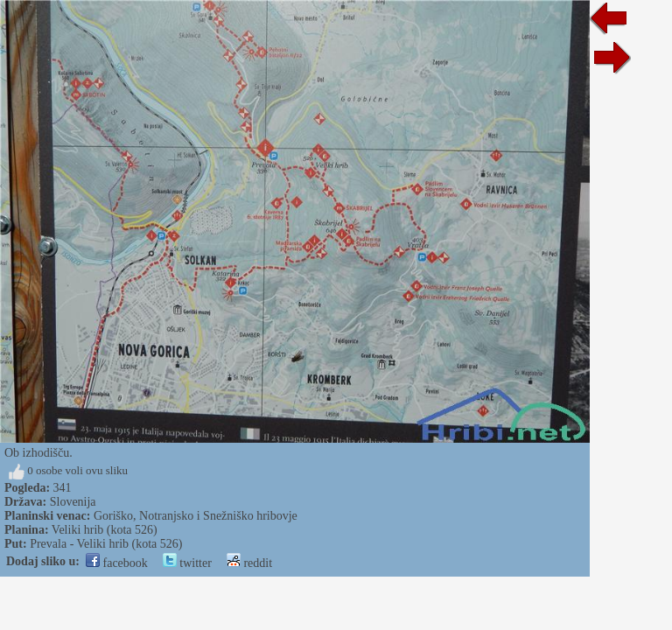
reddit (249, 563)
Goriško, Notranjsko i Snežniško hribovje (196, 516)
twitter (187, 563)
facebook (117, 563)
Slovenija (73, 502)
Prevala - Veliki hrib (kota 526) (106, 544)
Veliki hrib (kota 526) (105, 530)
